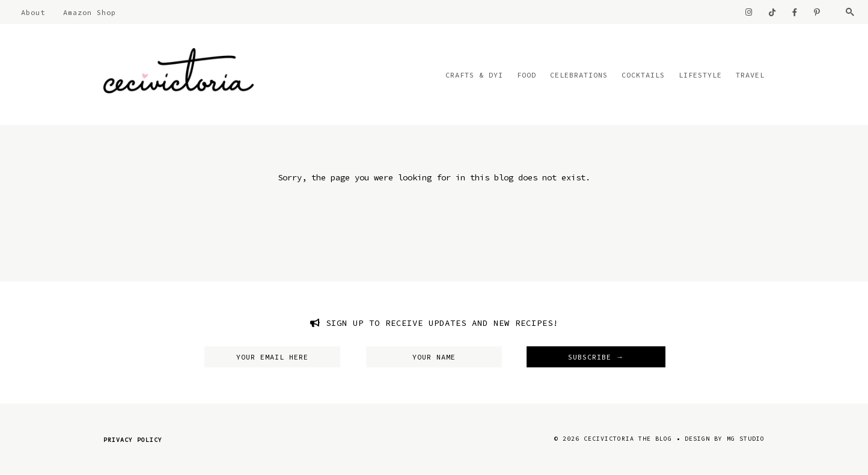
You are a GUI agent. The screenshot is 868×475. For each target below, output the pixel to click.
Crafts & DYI (474, 75)
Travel (750, 75)
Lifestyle (700, 75)
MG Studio (746, 439)
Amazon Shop (90, 12)
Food (527, 75)
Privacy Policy (133, 440)
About (33, 12)
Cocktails (643, 75)
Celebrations (579, 75)
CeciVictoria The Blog (628, 439)
